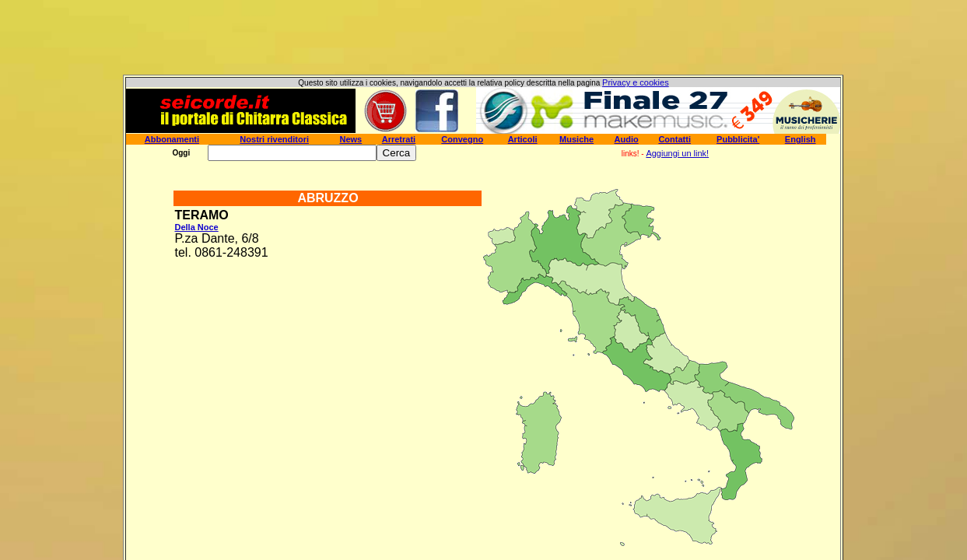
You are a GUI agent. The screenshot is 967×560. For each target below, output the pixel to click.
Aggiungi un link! (677, 153)
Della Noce (196, 227)
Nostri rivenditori (274, 139)
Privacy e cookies (636, 82)
